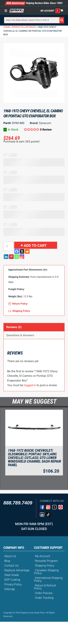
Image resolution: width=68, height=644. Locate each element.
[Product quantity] (8, 246)
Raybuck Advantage (17, 570)
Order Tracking (44, 598)
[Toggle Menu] (7, 11)
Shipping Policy (45, 566)
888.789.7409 (18, 503)
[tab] (34, 327)
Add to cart (35, 246)
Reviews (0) (14, 327)
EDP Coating (12, 580)
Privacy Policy (13, 584)
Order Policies (44, 593)
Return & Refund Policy (45, 587)
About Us (10, 556)
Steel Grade (12, 575)
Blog (7, 561)
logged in (30, 385)
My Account (48, 11)
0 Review (46, 130)
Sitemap (10, 589)
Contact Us (11, 566)
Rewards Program (46, 561)
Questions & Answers (20, 335)
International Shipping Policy (48, 579)
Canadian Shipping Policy (46, 572)
